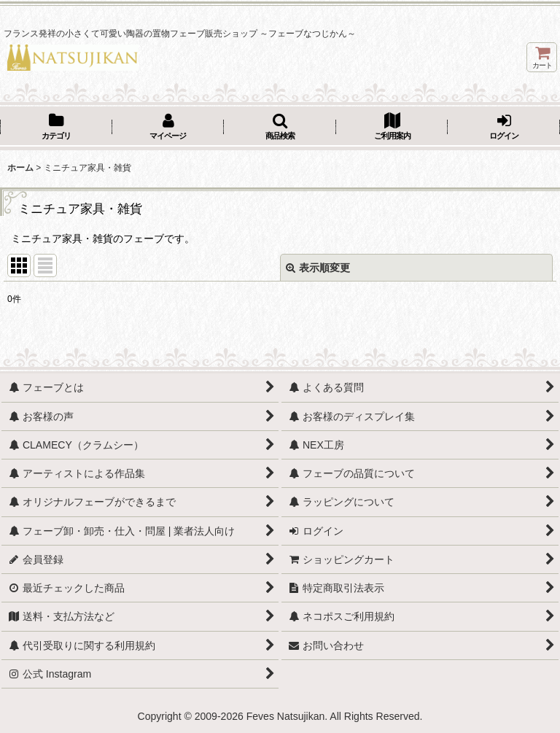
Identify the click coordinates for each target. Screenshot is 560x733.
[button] (280, 128)
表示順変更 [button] (318, 268)
